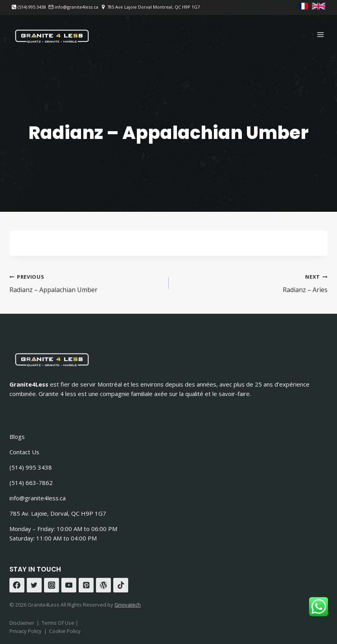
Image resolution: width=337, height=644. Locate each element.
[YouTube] (69, 585)
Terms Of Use (59, 623)
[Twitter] (34, 585)
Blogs (17, 437)
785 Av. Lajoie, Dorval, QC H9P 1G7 (58, 513)
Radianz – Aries (251, 283)
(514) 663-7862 (31, 483)
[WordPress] (103, 585)
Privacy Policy (26, 631)
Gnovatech (128, 605)
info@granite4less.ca (38, 498)
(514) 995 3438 (31, 467)
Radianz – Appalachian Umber (86, 283)
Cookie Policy (65, 631)
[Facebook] (17, 585)
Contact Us (24, 452)
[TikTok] (121, 585)
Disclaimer (22, 623)
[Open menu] (320, 34)
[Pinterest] (86, 585)
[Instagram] (52, 585)
